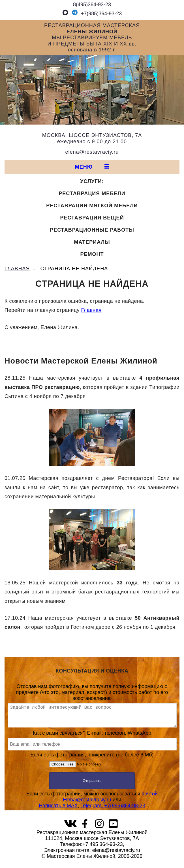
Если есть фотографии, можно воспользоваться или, (92, 804)
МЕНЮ (92, 167)
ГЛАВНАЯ (17, 269)
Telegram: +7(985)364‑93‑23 (113, 810)
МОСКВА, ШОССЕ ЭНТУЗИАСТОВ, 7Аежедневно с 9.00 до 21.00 (92, 138)
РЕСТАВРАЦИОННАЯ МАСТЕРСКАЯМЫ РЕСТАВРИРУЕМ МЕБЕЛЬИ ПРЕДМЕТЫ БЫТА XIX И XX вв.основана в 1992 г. (92, 38)
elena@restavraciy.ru (92, 152)
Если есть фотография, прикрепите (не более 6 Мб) (92, 765)
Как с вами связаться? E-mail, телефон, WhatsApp (92, 745)
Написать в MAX (58, 810)
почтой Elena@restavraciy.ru (110, 801)
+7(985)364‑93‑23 (96, 14)
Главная (91, 310)
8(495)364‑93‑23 (92, 5)
